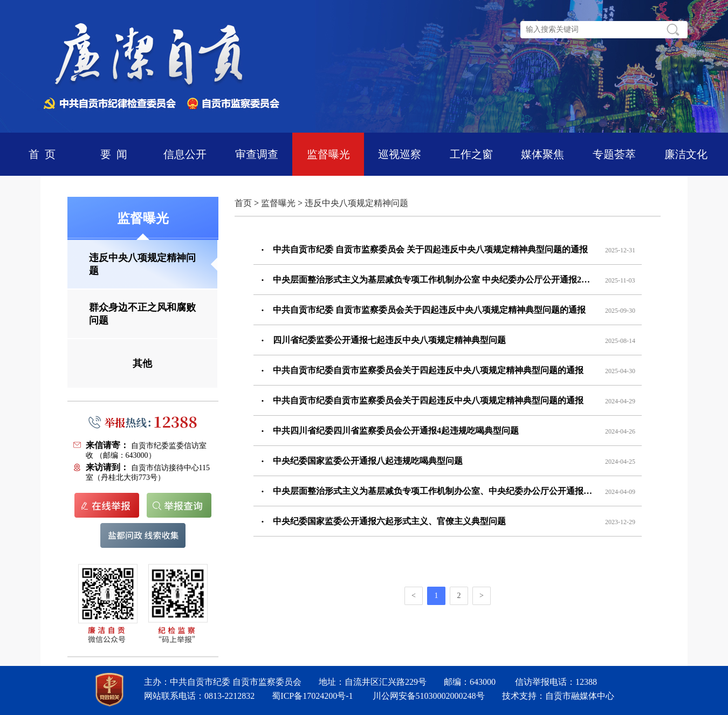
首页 (243, 203)
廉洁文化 (686, 154)
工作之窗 (471, 154)
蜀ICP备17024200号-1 (312, 696)
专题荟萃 (614, 154)
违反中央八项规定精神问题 (356, 203)
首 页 (42, 154)
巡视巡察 (400, 154)
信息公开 (185, 154)
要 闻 (114, 154)
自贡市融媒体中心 (580, 696)
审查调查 (257, 154)
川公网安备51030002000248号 (429, 696)
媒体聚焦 (542, 154)
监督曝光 (328, 154)
